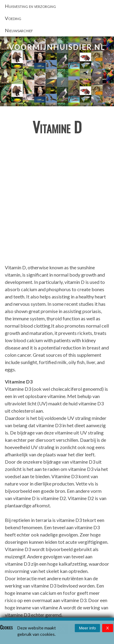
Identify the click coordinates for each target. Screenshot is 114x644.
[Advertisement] (57, 202)
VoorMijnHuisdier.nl (57, 47)
